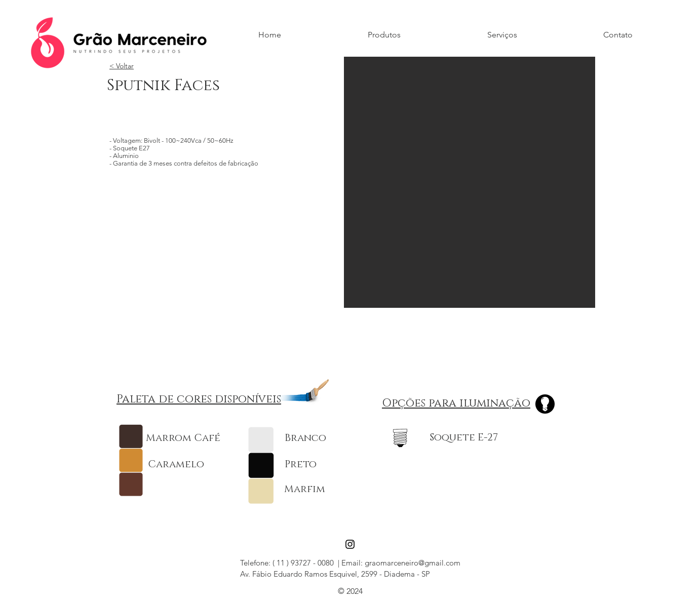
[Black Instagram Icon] (350, 544)
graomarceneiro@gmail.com (413, 563)
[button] (470, 182)
